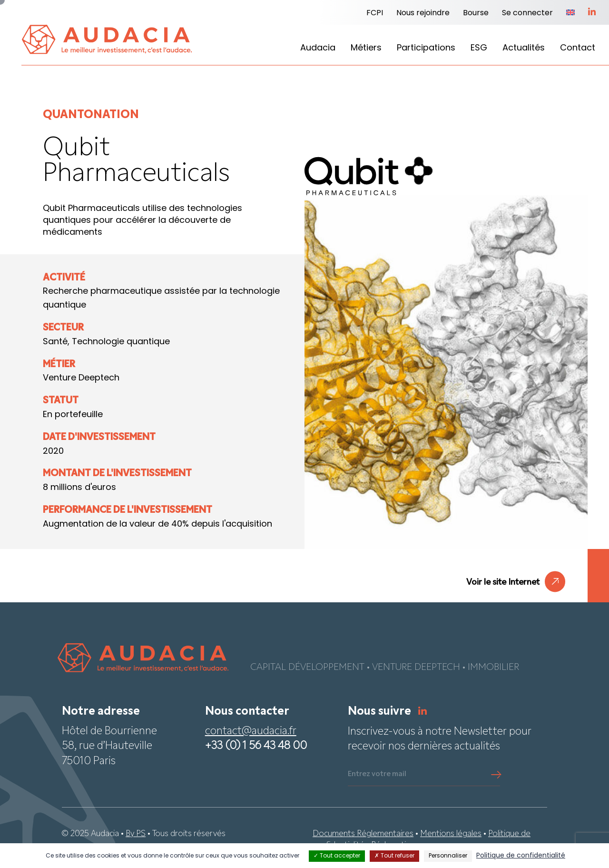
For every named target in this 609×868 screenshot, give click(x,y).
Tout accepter (337, 856)
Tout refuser (394, 856)
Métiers (366, 48)
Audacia (318, 48)
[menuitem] (570, 13)
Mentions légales (451, 834)
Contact (578, 48)
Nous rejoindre (423, 13)
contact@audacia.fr (251, 732)
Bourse (476, 13)
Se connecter (527, 13)
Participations (426, 48)
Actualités (524, 48)
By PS (136, 834)
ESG (479, 48)
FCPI (375, 13)
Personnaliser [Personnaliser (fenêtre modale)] (448, 856)
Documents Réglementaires (363, 834)
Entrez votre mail (377, 774)
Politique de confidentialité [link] (521, 856)
